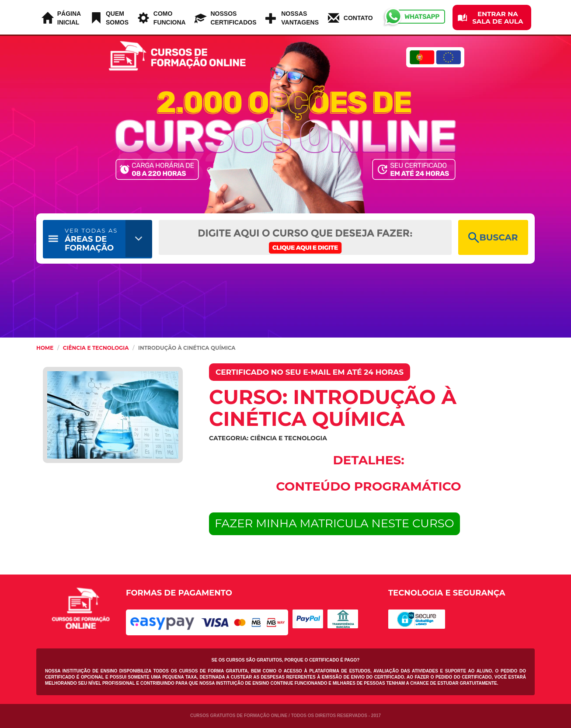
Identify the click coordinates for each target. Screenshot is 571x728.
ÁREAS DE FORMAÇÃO (91, 240)
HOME (45, 348)
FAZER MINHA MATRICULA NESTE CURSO (334, 523)
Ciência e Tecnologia (96, 348)
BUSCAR (493, 238)
